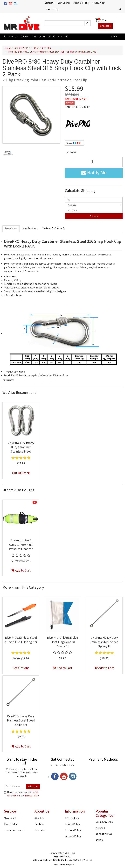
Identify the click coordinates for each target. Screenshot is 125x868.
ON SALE (25, 37)
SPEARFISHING (38, 37)
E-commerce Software (60, 865)
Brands (114, 37)
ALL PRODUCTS (11, 37)
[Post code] (94, 211)
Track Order (10, 824)
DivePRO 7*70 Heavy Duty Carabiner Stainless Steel (21, 447)
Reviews (54, 229)
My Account (10, 818)
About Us (39, 818)
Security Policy (73, 836)
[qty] (94, 200)
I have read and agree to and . (21, 794)
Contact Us (49, 3)
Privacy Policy (99, 3)
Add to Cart (21, 571)
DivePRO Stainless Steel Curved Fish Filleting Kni (21, 640)
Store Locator (64, 3)
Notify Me (94, 173)
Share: (74, 143)
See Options (21, 668)
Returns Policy (73, 830)
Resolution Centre (14, 830)
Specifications (30, 229)
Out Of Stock (21, 473)
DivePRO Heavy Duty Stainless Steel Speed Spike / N (104, 642)
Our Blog (39, 824)
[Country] (94, 205)
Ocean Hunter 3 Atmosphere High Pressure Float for (21, 545)
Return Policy (52, 10)
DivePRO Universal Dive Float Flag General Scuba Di (62, 642)
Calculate (94, 216)
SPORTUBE (63, 37)
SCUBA (51, 37)
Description (11, 229)
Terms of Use (72, 818)
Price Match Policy (81, 3)
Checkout (105, 26)
